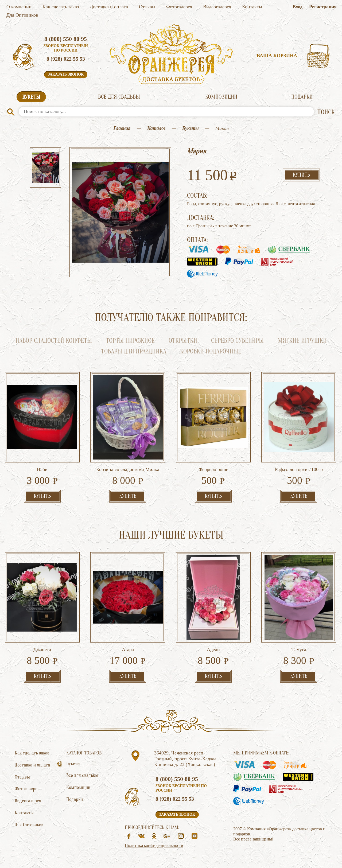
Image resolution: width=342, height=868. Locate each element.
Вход (298, 7)
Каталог (156, 128)
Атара (128, 649)
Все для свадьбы (119, 97)
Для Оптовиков (22, 15)
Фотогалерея (179, 7)
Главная (122, 128)
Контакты (252, 7)
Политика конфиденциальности (154, 845)
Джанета (42, 649)
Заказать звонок (66, 74)
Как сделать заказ (61, 7)
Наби (42, 469)
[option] (45, 168)
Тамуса (299, 649)
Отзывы (147, 7)
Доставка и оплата (109, 7)
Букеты (31, 97)
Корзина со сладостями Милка (128, 469)
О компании (19, 7)
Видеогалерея (217, 7)
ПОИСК (326, 112)
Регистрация (323, 7)
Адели (213, 649)
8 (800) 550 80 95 (66, 39)
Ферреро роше (213, 469)
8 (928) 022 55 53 (66, 59)
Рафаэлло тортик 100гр (299, 469)
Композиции (221, 97)
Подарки (302, 97)
